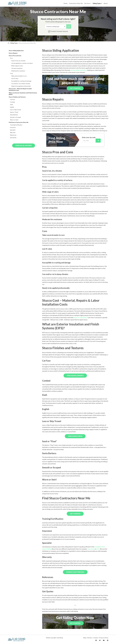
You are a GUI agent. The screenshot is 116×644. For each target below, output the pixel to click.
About (106, 3)
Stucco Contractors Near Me (27, 43)
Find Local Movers (24, 145)
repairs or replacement (81, 317)
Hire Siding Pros (75, 436)
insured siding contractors (79, 70)
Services (88, 3)
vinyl (89, 549)
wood (93, 549)
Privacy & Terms (104, 638)
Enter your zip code (89, 137)
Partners (90, 638)
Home (66, 3)
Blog (85, 638)
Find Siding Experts (75, 376)
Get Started (75, 88)
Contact (96, 638)
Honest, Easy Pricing (75, 572)
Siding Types (97, 3)
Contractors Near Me (76, 3)
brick (98, 549)
